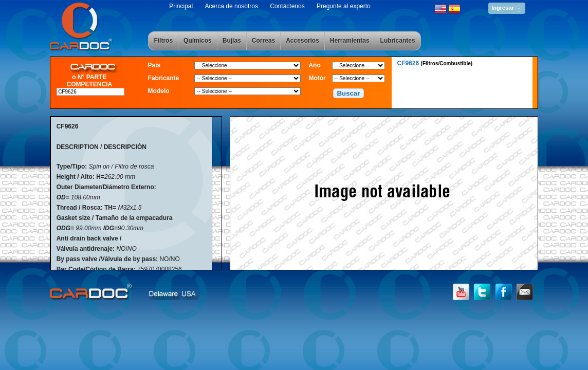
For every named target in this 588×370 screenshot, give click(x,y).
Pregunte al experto (344, 6)
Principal (181, 6)
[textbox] (90, 92)
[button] (348, 94)
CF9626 (435, 63)
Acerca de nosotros (232, 6)
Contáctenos (287, 6)
